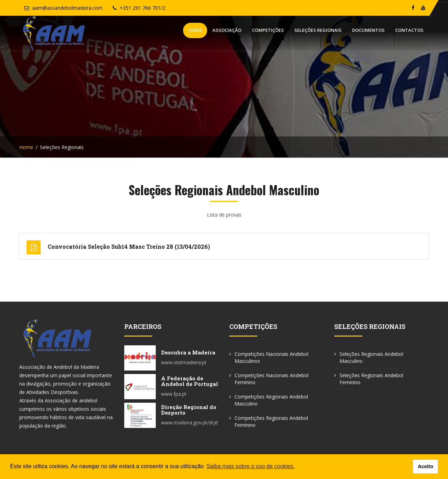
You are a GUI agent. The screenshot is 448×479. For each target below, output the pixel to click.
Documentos (368, 30)
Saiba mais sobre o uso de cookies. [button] (251, 466)
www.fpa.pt (174, 394)
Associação (227, 30)
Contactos (409, 30)
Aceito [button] (426, 466)
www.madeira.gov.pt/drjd (189, 422)
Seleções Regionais (318, 30)
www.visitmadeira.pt (184, 362)
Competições (268, 30)
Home (195, 30)
